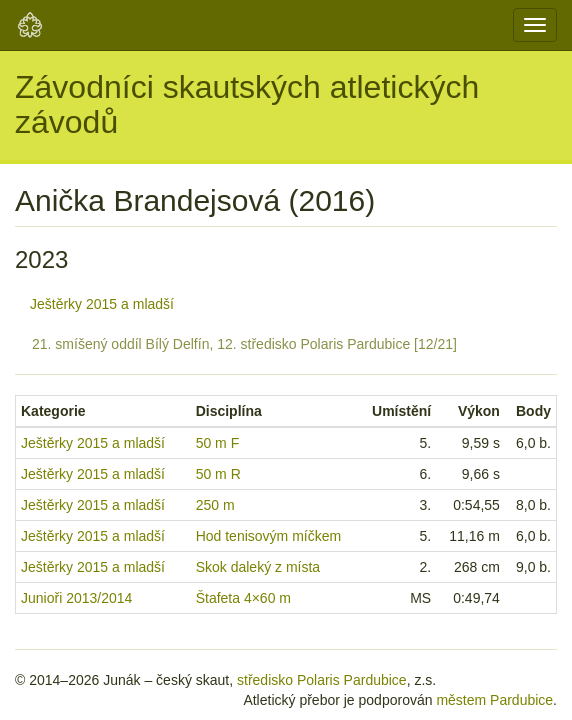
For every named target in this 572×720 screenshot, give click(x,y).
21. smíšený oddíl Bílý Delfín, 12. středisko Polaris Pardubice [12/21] (244, 344)
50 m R (218, 474)
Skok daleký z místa (258, 567)
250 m (215, 505)
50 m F (218, 443)
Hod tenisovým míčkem (268, 536)
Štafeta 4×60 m (243, 598)
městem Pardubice (494, 700)
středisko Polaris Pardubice (322, 680)
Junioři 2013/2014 (76, 598)
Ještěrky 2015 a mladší (102, 304)
